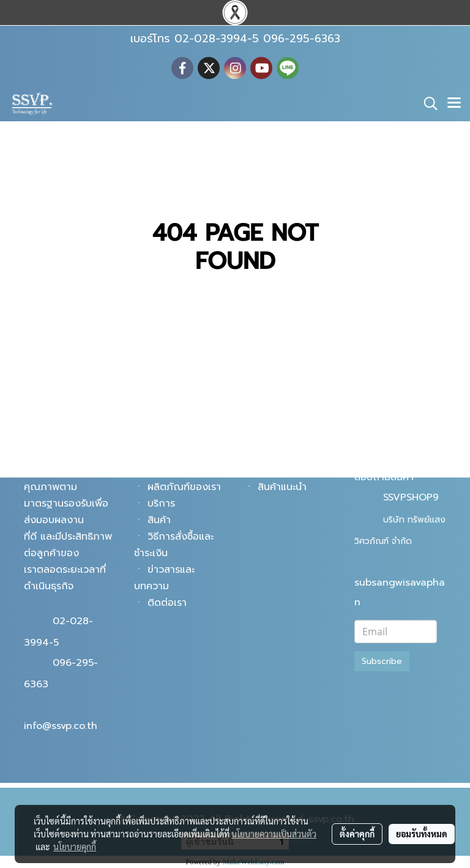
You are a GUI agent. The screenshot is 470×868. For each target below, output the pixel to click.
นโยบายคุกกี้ (75, 847)
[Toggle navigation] (454, 104)
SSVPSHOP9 (411, 497)
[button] (427, 104)
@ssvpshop (409, 456)
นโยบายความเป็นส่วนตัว (274, 834)
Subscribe (382, 661)
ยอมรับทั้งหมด (422, 834)
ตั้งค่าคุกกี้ (357, 834)
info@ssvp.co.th (61, 726)
